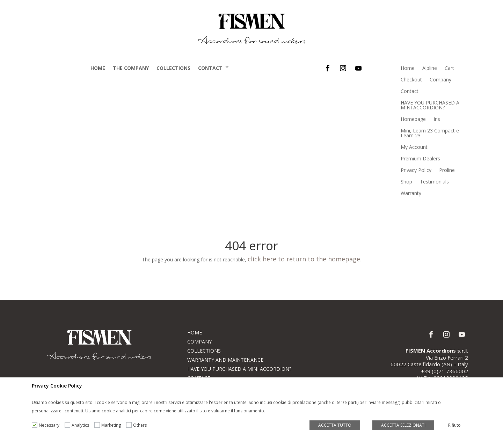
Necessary (49, 425)
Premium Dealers (420, 158)
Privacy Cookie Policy (57, 386)
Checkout (411, 80)
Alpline (430, 68)
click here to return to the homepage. (305, 259)
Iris (437, 119)
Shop (406, 182)
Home (98, 68)
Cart (449, 68)
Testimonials (434, 182)
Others (140, 425)
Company (440, 80)
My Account (414, 147)
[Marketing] (97, 425)
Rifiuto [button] (454, 425)
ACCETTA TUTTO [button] (335, 425)
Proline (447, 170)
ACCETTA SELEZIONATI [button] (403, 425)
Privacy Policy (416, 170)
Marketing (111, 425)
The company (131, 68)
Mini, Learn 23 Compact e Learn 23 (430, 133)
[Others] (129, 425)
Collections (173, 68)
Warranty (411, 193)
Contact (210, 68)
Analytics (80, 425)
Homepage (413, 119)
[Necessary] (35, 425)
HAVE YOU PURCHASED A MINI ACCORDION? (430, 105)
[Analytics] (67, 425)
